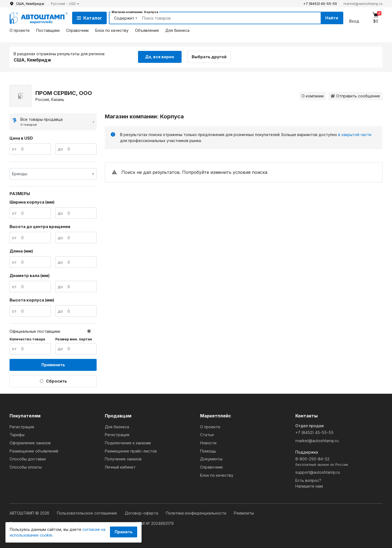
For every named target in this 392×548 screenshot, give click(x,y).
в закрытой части (355, 135)
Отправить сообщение (355, 96)
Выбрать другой (209, 57)
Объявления (147, 30)
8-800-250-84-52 (339, 462)
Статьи (207, 435)
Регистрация (22, 427)
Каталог (89, 18)
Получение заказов (123, 459)
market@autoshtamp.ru (363, 4)
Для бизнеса (177, 30)
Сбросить (53, 381)
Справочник (77, 30)
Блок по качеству (112, 30)
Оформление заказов (30, 443)
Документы (211, 459)
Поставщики (48, 30)
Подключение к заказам (128, 443)
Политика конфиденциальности (197, 513)
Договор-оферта (142, 513)
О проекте (20, 30)
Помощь (208, 451)
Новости (208, 443)
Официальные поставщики (35, 331)
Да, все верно (160, 57)
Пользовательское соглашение (88, 513)
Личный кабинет (120, 467)
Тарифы (17, 435)
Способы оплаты (26, 467)
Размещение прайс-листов (131, 451)
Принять (124, 532)
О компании (313, 96)
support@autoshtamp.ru (318, 472)
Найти (332, 18)
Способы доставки (28, 459)
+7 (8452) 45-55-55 (320, 4)
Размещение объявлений (34, 451)
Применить (53, 365)
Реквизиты (244, 513)
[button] (65, 4)
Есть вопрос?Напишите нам (309, 483)
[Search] (225, 18)
